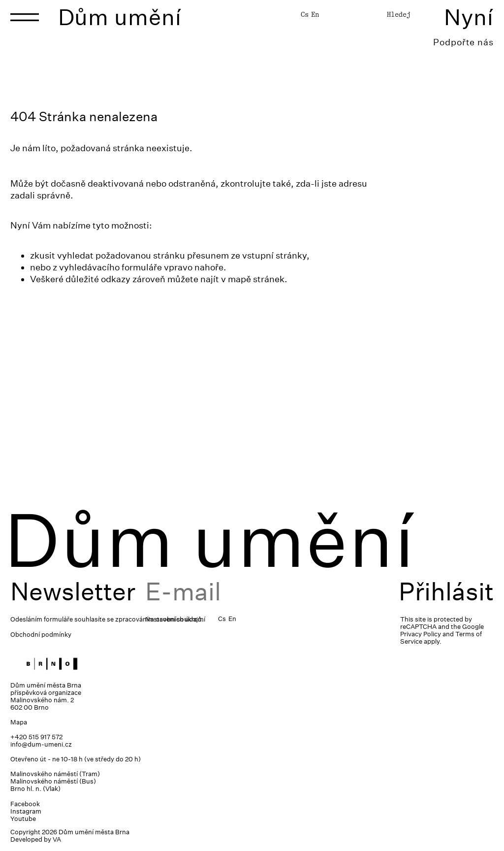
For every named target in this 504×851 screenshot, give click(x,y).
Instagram (26, 811)
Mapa (19, 722)
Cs (305, 14)
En (315, 14)
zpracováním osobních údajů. (159, 619)
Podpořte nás (463, 42)
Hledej (399, 14)
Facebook (25, 804)
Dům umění (120, 17)
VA (57, 839)
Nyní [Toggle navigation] (469, 17)
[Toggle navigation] (25, 17)
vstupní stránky (274, 255)
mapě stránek (256, 279)
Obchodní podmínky (41, 635)
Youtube (23, 819)
